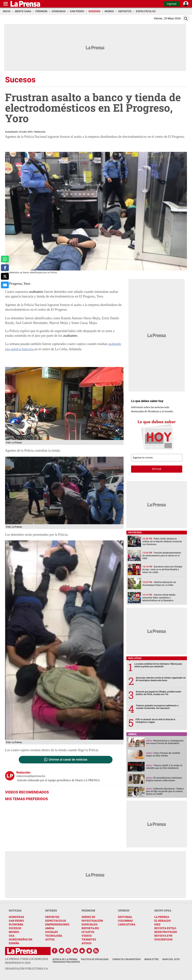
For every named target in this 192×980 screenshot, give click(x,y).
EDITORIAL (125, 917)
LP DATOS (88, 932)
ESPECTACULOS (56, 921)
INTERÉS (51, 910)
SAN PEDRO (16, 921)
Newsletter (151, 959)
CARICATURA (127, 924)
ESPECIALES (90, 924)
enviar (157, 469)
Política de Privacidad (95, 959)
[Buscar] (186, 18)
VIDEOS (87, 936)
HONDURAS (16, 917)
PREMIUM (88, 910)
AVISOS (87, 943)
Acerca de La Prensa (65, 959)
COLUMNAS (125, 921)
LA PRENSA (162, 917)
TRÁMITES (89, 939)
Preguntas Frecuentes (66, 962)
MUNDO (14, 932)
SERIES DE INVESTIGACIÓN (92, 919)
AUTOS (50, 939)
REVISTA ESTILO (165, 928)
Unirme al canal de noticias (68, 760)
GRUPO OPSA (163, 910)
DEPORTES (52, 917)
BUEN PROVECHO (166, 932)
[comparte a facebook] (5, 268)
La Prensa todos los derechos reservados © (27, 961)
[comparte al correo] (5, 285)
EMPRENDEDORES (57, 924)
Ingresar (172, 4)
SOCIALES (52, 932)
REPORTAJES (90, 928)
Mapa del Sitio (171, 959)
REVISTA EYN (163, 936)
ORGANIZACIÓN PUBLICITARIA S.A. (27, 968)
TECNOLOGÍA (54, 936)
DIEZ (157, 924)
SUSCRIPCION (163, 939)
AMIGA (50, 928)
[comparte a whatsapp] (5, 259)
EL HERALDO (163, 921)
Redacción (40, 132)
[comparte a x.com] (5, 276)
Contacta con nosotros (126, 959)
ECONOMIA (16, 924)
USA (12, 936)
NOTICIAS (15, 910)
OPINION (124, 910)
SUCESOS (15, 928)
